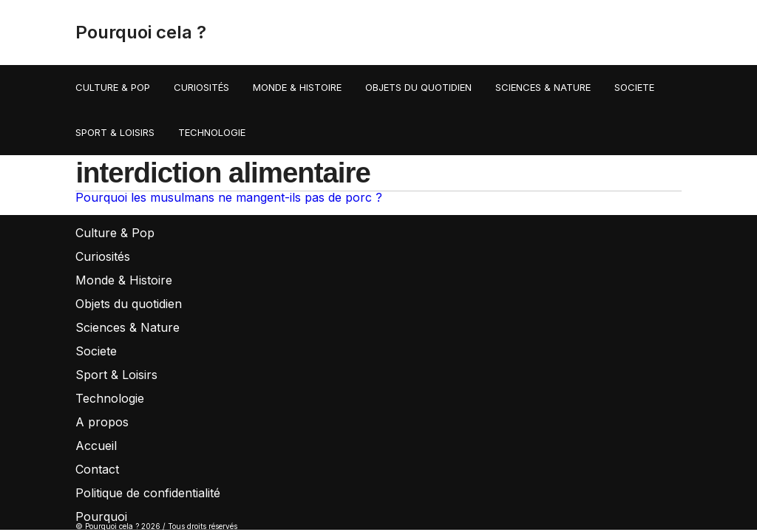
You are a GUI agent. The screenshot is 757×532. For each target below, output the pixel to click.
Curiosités (201, 87)
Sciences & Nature (543, 87)
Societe (634, 87)
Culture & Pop (113, 87)
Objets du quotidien (418, 87)
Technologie (212, 132)
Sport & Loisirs (115, 132)
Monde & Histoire (297, 87)
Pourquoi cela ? (141, 32)
